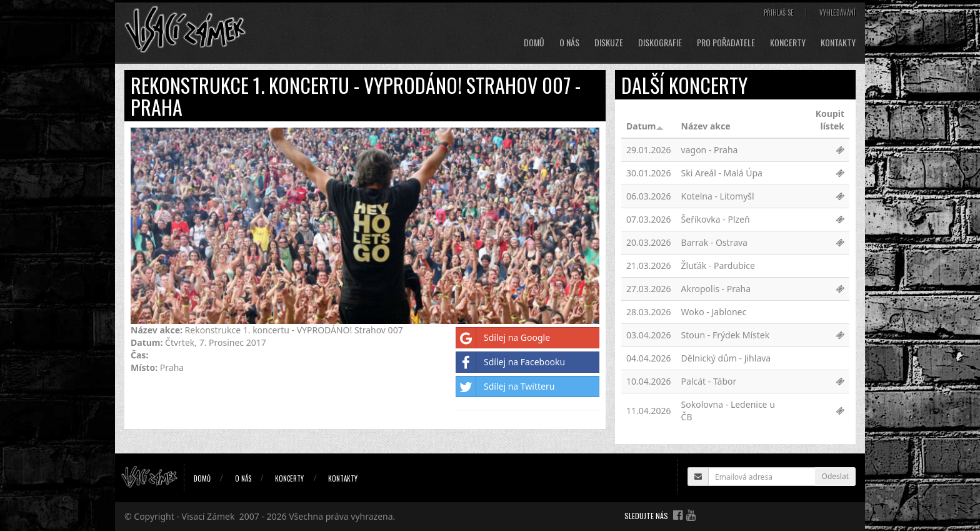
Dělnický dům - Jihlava (726, 358)
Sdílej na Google (503, 338)
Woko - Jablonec (714, 312)
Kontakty (838, 43)
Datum (645, 126)
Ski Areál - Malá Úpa (722, 173)
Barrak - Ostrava (714, 242)
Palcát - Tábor (709, 381)
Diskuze (609, 43)
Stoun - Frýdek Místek (726, 335)
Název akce (706, 126)
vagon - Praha (710, 150)
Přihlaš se (779, 13)
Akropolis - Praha (716, 289)
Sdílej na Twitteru (505, 387)
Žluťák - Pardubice (718, 265)
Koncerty (788, 43)
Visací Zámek (208, 516)
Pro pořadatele (726, 43)
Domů (534, 43)
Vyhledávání (837, 13)
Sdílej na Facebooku (511, 362)
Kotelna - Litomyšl (718, 196)
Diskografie (660, 43)
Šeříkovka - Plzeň (716, 219)
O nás (569, 43)
